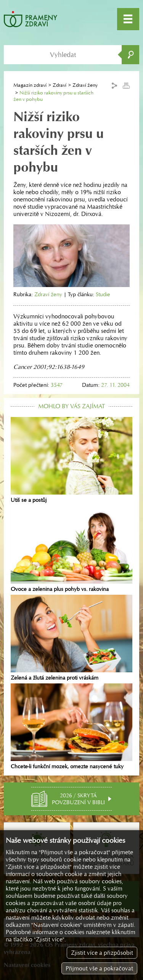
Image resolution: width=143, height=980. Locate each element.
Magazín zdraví (30, 85)
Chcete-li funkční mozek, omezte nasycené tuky (71, 727)
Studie (103, 294)
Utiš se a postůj (71, 460)
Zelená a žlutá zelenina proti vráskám (71, 638)
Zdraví (59, 85)
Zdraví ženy (48, 294)
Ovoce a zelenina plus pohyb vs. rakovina (71, 549)
